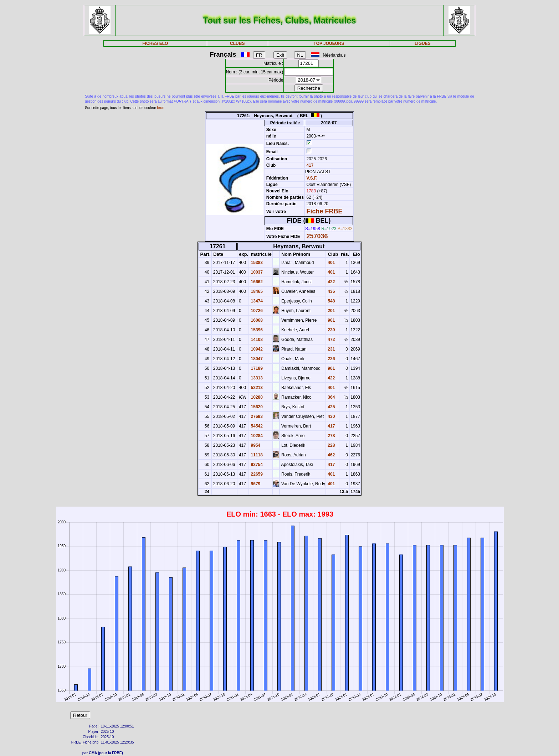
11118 (256, 455)
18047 (256, 359)
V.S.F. (312, 178)
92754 (256, 465)
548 (331, 301)
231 (331, 349)
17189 (256, 368)
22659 (256, 474)
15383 (256, 263)
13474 (256, 301)
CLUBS (237, 43)
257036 (317, 236)
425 (331, 407)
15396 (256, 330)
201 (331, 311)
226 (331, 359)
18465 (256, 291)
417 (309, 165)
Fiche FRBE (324, 211)
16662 (256, 282)
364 (331, 397)
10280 (256, 397)
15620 (256, 407)
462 (331, 455)
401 (331, 263)
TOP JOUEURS (329, 43)
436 (331, 291)
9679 (255, 484)
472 (331, 340)
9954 (255, 445)
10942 (256, 349)
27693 (256, 416)
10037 (256, 272)
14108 (256, 340)
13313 (256, 378)
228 (331, 445)
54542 (256, 426)
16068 (256, 320)
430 (331, 416)
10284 (256, 436)
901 (331, 320)
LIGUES (423, 43)
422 (331, 282)
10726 (256, 311)
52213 (256, 388)
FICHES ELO (155, 43)
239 (331, 330)
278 (331, 436)
